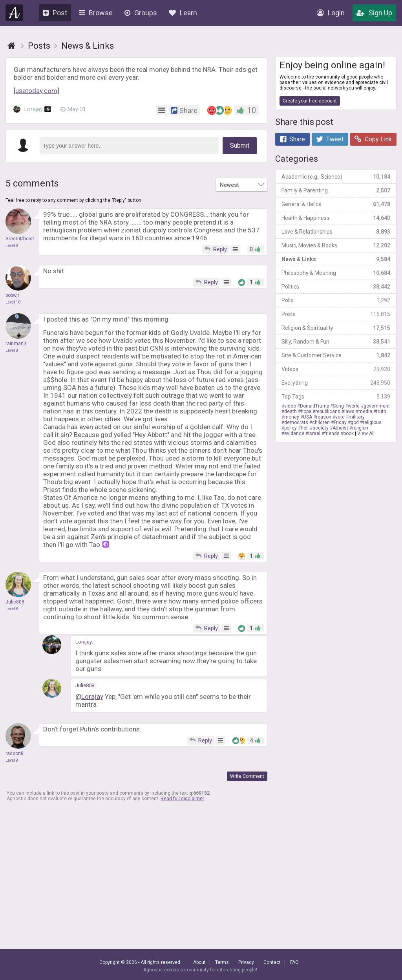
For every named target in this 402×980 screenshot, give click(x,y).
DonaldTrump (314, 406)
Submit (240, 145)
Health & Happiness (336, 218)
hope (306, 411)
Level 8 (12, 246)
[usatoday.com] (37, 91)
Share (292, 139)
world (354, 406)
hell (305, 428)
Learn (183, 13)
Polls (336, 300)
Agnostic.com (15, 13)
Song (338, 406)
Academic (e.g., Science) (336, 177)
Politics (336, 287)
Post (55, 13)
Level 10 (13, 302)
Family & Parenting (336, 190)
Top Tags (336, 397)
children (321, 422)
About (199, 962)
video (290, 406)
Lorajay (32, 110)
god (355, 422)
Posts (336, 314)
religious (372, 422)
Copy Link (373, 139)
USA (308, 417)
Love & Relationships (336, 232)
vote (340, 417)
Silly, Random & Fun (336, 342)
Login (331, 13)
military (357, 417)
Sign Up (374, 13)
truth (381, 411)
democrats (296, 422)
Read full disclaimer (182, 799)
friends (332, 433)
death (291, 411)
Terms (222, 962)
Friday (340, 422)
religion (360, 428)
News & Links (336, 259)
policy (291, 428)
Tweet (330, 139)
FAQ (294, 962)
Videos (336, 369)
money (292, 417)
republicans (328, 411)
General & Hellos (336, 204)
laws (349, 411)
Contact (272, 962)
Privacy (246, 962)
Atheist (340, 428)
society (321, 428)
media (365, 411)
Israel (314, 433)
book (349, 433)
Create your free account (310, 101)
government (377, 406)
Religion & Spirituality (336, 328)
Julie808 (85, 685)
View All (366, 433)
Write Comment (247, 776)
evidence (294, 433)
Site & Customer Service (336, 355)
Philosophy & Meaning (336, 273)
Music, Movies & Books (336, 245)
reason (324, 417)
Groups (141, 13)
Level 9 (12, 760)
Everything (336, 383)
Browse (96, 13)
